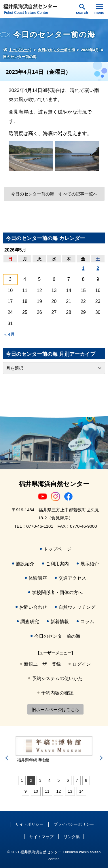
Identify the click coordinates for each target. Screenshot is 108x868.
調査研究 (30, 622)
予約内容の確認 (57, 693)
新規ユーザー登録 (42, 664)
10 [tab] (36, 791)
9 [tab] (26, 791)
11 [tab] (47, 791)
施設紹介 (25, 564)
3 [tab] (40, 780)
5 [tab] (59, 780)
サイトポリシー (29, 824)
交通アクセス (72, 578)
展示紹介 (90, 564)
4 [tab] (50, 780)
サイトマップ (41, 837)
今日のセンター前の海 (57, 636)
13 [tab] (70, 791)
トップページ (57, 549)
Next (100, 758)
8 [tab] (86, 780)
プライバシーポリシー (74, 824)
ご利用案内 (57, 564)
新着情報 (60, 622)
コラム (87, 622)
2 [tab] (31, 780)
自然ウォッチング (77, 607)
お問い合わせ (33, 607)
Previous (8, 758)
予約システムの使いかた (57, 678)
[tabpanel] (54, 750)
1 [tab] (22, 780)
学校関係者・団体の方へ (57, 593)
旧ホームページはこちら (55, 709)
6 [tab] (68, 780)
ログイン (82, 664)
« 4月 (10, 334)
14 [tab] (82, 791)
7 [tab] (77, 780)
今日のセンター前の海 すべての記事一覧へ (54, 194)
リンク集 (72, 837)
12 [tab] (59, 791)
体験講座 (38, 578)
